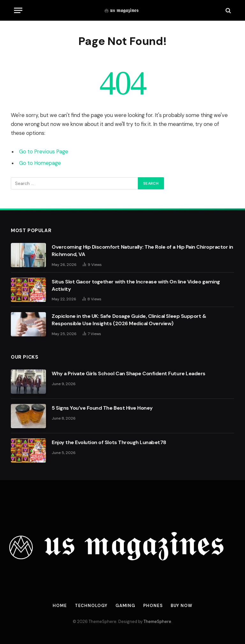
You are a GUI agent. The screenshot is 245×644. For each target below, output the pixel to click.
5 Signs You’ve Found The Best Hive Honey (102, 408)
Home (60, 606)
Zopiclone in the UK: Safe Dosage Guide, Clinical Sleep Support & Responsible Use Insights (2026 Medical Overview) (129, 320)
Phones (153, 606)
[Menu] (18, 10)
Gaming (125, 606)
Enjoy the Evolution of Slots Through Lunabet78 (109, 442)
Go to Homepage (40, 163)
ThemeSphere (157, 622)
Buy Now (182, 606)
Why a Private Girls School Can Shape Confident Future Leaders (129, 373)
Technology (91, 606)
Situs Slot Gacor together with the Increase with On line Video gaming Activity (136, 285)
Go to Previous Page (44, 152)
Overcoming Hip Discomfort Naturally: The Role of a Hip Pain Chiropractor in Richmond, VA (142, 251)
